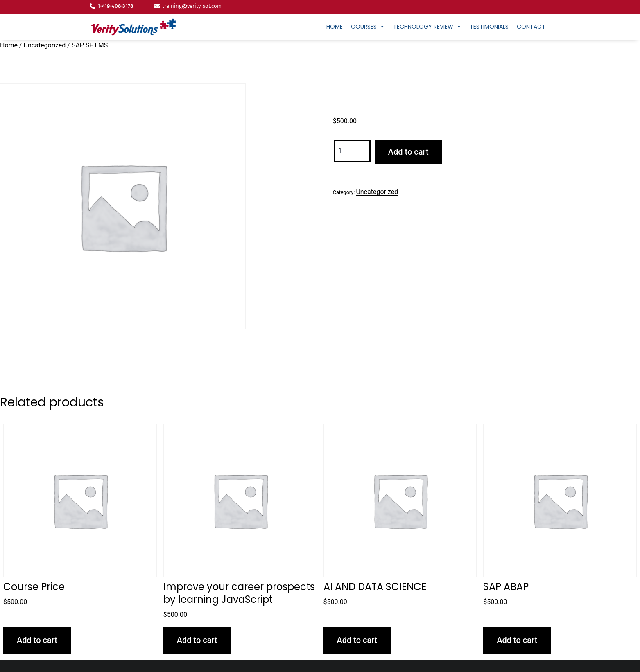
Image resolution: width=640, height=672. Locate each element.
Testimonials (489, 27)
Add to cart (408, 152)
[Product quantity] (352, 151)
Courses (368, 27)
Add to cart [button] (37, 640)
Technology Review (427, 27)
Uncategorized (45, 45)
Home (335, 27)
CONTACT (531, 27)
